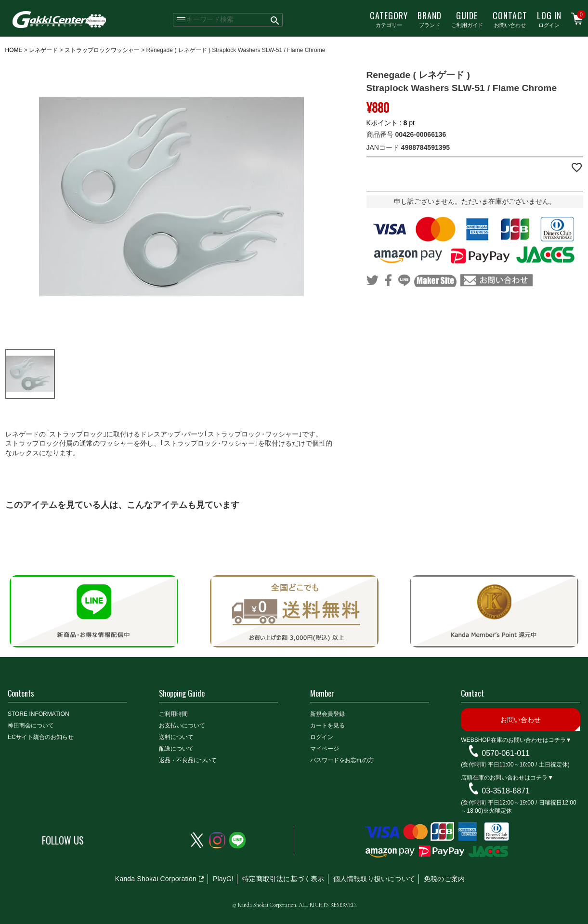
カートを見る (327, 726)
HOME (14, 50)
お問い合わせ (510, 19)
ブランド (430, 19)
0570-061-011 (506, 753)
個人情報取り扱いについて (374, 879)
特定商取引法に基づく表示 (283, 879)
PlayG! (223, 879)
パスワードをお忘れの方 (342, 760)
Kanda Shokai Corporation (156, 879)
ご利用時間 (173, 714)
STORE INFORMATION (39, 714)
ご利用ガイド (467, 19)
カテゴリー (389, 19)
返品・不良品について (188, 760)
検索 (275, 20)
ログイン (549, 19)
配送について (176, 749)
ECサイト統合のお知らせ (41, 737)
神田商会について (31, 726)
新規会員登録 (327, 714)
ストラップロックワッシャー (102, 50)
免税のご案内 (444, 879)
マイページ (325, 749)
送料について (176, 737)
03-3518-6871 (506, 791)
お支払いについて (182, 726)
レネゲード (43, 50)
